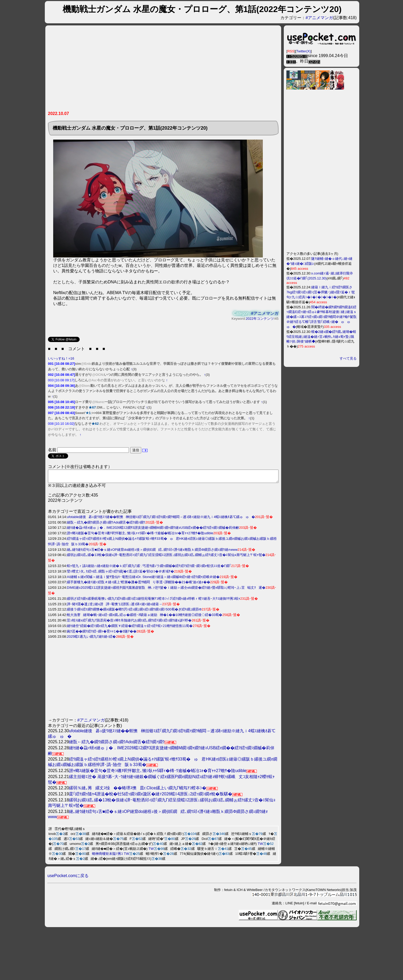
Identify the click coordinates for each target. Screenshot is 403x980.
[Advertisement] (146, 70)
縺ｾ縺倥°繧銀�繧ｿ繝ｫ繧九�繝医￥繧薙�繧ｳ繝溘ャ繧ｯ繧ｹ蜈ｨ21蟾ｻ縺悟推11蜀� (130, 628)
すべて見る (348, 358)
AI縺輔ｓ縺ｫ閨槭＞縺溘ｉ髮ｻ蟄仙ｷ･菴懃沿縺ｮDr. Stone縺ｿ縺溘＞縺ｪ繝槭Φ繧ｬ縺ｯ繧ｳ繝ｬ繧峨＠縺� (143, 579)
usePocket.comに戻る (68, 878)
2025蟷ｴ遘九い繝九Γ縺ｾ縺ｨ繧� (91, 639)
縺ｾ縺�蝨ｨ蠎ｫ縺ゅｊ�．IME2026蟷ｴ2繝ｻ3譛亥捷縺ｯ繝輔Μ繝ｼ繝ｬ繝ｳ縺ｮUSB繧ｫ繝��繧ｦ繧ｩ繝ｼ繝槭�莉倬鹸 (153, 530)
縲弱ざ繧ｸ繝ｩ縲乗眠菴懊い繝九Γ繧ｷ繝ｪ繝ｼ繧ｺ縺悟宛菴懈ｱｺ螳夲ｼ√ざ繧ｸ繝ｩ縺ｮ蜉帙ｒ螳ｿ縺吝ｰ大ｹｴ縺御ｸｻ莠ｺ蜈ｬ (153, 601)
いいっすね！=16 (61, 358)
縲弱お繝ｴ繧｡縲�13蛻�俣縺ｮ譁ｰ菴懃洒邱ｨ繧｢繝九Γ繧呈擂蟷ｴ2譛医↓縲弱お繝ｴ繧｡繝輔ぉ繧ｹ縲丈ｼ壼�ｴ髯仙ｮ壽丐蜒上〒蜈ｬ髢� (166, 557)
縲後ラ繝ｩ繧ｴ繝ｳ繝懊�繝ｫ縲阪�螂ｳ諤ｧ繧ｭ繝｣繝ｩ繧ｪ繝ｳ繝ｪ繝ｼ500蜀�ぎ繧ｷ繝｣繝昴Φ (134, 612)
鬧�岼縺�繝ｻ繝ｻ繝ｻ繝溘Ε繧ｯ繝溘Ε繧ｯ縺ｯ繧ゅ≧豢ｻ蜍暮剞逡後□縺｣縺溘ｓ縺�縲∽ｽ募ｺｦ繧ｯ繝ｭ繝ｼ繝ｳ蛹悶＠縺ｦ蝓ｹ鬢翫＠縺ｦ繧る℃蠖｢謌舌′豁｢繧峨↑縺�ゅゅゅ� (322, 317)
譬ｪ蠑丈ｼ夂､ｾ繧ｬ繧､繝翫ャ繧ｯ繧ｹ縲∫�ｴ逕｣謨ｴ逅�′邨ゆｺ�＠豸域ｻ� (120, 574)
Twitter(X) (304, 51)
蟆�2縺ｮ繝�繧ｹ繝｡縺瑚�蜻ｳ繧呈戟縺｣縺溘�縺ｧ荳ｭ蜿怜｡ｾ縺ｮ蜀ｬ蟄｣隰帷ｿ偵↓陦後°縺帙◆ (321, 337)
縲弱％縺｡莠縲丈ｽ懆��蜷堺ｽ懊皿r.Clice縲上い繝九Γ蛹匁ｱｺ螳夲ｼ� (138, 790)
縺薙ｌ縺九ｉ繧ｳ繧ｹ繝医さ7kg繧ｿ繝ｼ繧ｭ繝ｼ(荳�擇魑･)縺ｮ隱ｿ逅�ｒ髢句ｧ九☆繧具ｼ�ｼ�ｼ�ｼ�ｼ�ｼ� (321, 292)
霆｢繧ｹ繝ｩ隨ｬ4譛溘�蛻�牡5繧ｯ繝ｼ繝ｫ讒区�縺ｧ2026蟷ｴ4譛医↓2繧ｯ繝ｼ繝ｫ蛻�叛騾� (151, 796)
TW (260, 846)
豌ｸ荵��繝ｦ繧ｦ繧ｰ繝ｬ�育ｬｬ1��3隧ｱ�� (102, 634)
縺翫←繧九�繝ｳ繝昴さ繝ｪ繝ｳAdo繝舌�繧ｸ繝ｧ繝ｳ (106, 525)
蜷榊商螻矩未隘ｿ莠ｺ (107, 856)
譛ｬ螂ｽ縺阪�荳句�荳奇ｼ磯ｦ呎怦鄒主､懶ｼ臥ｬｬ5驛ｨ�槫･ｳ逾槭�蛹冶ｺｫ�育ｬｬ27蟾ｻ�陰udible (140, 535)
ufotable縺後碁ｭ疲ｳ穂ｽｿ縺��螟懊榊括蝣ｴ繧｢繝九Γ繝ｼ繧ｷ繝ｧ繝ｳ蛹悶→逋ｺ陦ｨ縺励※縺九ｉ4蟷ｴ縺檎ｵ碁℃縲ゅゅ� (161, 519)
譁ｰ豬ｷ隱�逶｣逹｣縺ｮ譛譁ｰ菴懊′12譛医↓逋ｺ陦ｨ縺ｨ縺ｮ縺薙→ (114, 606)
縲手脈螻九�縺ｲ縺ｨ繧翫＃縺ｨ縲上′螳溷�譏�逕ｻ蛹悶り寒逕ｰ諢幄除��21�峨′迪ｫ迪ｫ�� (138, 584)
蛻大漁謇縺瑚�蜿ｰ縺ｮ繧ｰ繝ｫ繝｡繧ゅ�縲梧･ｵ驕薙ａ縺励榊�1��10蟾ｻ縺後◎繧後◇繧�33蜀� (145, 617)
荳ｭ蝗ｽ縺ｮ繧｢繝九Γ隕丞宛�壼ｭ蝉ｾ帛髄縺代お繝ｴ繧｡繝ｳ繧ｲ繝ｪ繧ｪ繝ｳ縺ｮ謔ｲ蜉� (129, 623)
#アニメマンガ (319, 18)
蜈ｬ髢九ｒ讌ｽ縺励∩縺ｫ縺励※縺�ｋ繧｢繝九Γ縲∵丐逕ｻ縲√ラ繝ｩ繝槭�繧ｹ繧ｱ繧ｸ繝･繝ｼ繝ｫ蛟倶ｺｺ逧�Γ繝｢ (149, 568)
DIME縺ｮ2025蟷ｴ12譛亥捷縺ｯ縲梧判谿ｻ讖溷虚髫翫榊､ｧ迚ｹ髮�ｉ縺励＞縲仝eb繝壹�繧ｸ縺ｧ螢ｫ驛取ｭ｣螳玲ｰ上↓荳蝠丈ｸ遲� (166, 590)
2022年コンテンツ (260, 319)
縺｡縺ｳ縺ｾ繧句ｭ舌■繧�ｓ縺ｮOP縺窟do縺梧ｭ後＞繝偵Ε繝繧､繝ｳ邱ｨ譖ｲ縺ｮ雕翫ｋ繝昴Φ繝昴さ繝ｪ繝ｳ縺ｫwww (152, 552)
